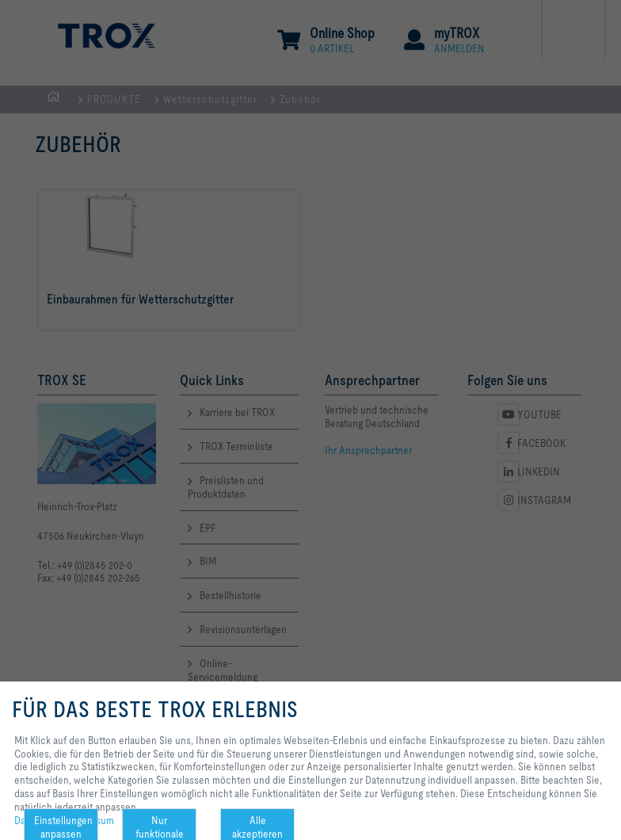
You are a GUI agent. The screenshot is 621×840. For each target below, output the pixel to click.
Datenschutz (42, 820)
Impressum (90, 820)
